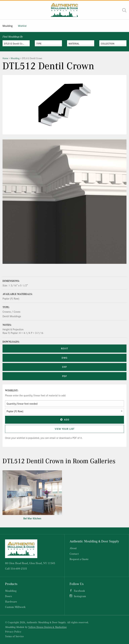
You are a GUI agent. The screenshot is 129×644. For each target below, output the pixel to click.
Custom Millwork (15, 607)
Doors (8, 596)
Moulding (8, 26)
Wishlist (22, 26)
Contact (74, 554)
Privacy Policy (13, 632)
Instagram (80, 596)
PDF (65, 376)
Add (64, 419)
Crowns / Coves (11, 312)
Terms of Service (14, 636)
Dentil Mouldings (12, 316)
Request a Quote (79, 559)
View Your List (65, 429)
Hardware (11, 601)
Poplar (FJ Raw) (11, 298)
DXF (65, 367)
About (73, 548)
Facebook (79, 591)
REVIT (64, 348)
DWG (64, 358)
